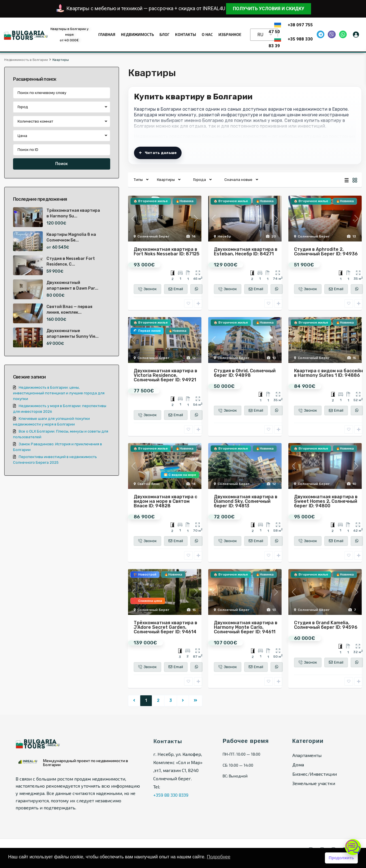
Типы (138, 180)
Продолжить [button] (341, 858)
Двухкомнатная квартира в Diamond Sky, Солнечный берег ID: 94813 (246, 501)
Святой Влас (149, 484)
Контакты (186, 34)
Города (200, 180)
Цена (22, 136)
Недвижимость (137, 34)
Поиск (61, 164)
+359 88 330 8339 (171, 795)
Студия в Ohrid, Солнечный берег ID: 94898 (245, 373)
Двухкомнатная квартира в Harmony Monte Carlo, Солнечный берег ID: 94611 (246, 627)
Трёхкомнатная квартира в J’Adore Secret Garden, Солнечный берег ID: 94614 (165, 627)
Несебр (224, 236)
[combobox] (62, 107)
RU (260, 35)
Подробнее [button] (219, 857)
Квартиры (166, 180)
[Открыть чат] (353, 847)
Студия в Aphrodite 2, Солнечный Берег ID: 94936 (326, 252)
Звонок (147, 289)
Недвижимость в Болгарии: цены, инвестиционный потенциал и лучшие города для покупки (59, 393)
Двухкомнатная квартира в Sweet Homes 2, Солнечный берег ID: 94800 (326, 501)
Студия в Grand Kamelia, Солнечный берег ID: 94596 (326, 625)
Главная (107, 34)
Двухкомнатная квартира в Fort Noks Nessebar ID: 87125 (167, 252)
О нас (207, 34)
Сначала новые (238, 180)
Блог (164, 34)
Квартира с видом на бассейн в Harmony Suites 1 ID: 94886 (328, 373)
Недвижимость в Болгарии (26, 60)
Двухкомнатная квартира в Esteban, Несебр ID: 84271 (246, 252)
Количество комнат (35, 121)
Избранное (230, 34)
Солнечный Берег (153, 236)
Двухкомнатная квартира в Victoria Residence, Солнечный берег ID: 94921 (165, 375)
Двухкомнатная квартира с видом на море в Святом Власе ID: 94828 (165, 501)
